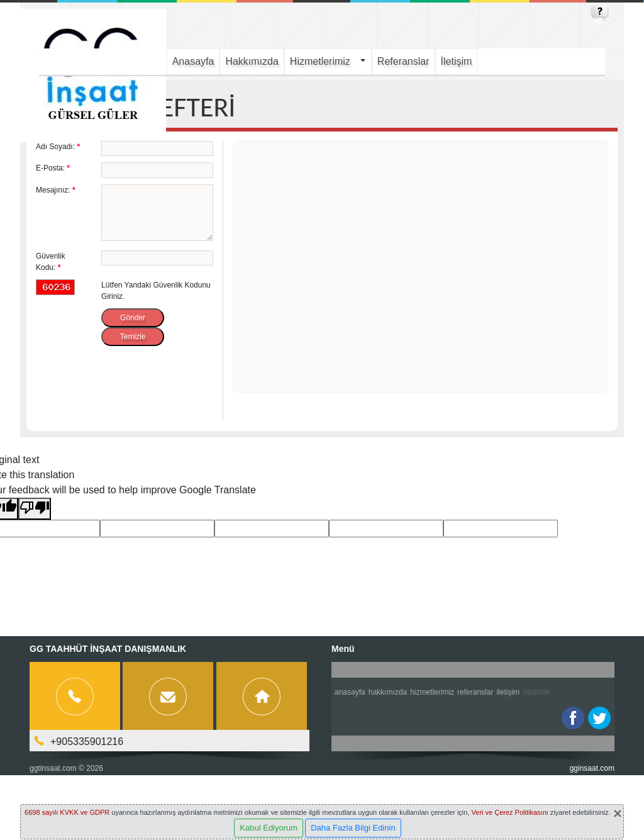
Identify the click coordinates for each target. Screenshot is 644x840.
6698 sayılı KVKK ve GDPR (67, 812)
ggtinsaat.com (53, 768)
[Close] (618, 814)
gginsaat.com (592, 768)
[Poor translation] (35, 509)
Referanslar (403, 61)
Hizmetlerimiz (320, 61)
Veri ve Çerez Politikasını (510, 812)
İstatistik (536, 692)
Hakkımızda (252, 61)
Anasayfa (193, 61)
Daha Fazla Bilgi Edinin (353, 828)
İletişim (457, 61)
